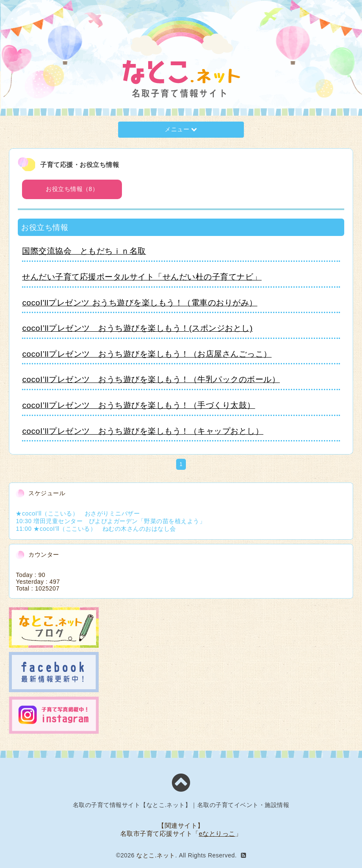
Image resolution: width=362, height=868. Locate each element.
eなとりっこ (217, 833)
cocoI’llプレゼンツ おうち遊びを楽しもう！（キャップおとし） (143, 431)
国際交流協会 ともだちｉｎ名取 (84, 251)
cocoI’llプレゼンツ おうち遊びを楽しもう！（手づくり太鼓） (138, 405)
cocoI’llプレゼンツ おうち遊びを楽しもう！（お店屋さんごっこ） (147, 354)
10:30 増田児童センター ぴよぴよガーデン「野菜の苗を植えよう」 (111, 521)
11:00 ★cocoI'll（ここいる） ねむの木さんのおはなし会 (96, 529)
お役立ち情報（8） (72, 189)
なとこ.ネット (156, 855)
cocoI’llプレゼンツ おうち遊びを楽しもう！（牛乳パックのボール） (151, 379)
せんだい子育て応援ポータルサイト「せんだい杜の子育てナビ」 (142, 277)
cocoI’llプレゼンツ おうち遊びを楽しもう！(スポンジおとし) (137, 328)
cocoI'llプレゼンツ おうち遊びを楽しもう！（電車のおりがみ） (140, 303)
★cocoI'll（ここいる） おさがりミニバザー (78, 513)
